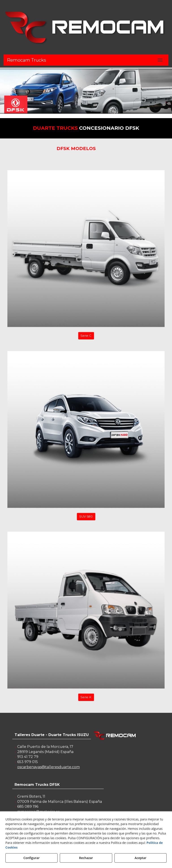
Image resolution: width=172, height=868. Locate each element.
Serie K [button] (86, 704)
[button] (86, 27)
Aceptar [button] (141, 858)
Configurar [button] (32, 858)
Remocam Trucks (27, 60)
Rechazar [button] (86, 858)
